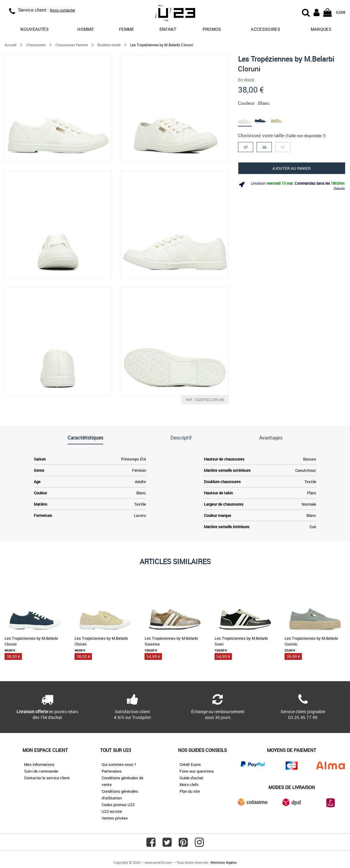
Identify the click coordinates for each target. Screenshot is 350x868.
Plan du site (190, 791)
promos (212, 29)
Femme (127, 29)
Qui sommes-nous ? (119, 764)
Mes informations (39, 764)
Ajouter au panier (292, 168)
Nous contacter (63, 10)
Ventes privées (115, 818)
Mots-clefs (189, 784)
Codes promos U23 (118, 805)
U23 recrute (112, 811)
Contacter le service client (47, 778)
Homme (86, 29)
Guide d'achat (191, 778)
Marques (321, 29)
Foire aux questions (197, 771)
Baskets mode (109, 45)
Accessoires (266, 29)
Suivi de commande (41, 771)
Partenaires (112, 771)
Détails (339, 188)
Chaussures (36, 45)
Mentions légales (224, 862)
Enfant (168, 29)
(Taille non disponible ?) (306, 136)
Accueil (10, 45)
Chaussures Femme (72, 45)
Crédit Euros (190, 764)
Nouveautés (35, 29)
